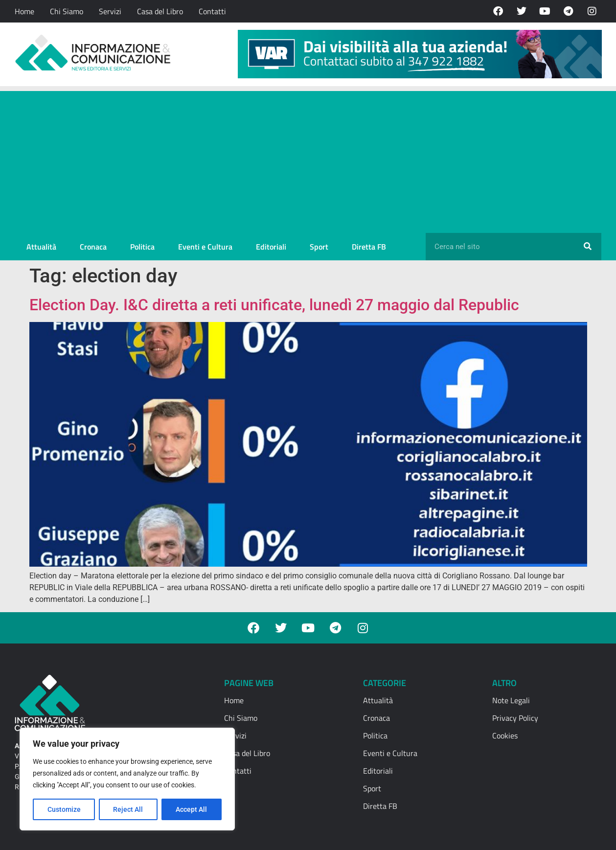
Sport (319, 247)
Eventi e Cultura (205, 247)
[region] (127, 779)
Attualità (41, 247)
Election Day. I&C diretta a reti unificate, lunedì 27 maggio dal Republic (274, 305)
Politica (142, 247)
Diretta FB (369, 247)
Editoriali (271, 247)
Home (24, 11)
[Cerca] (588, 247)
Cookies (505, 735)
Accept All (192, 809)
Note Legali (511, 700)
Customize (64, 809)
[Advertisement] (308, 160)
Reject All (128, 809)
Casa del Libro (160, 11)
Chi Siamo (67, 11)
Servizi (110, 11)
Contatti (212, 11)
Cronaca (93, 247)
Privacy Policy (515, 718)
